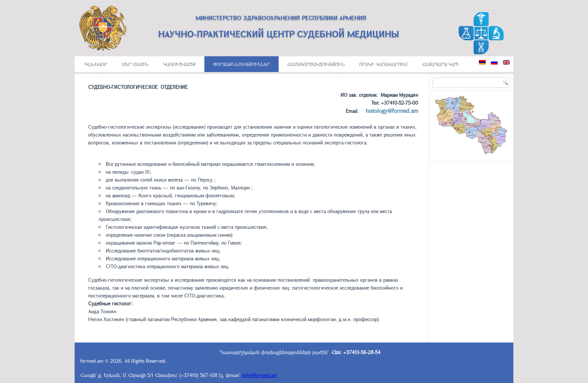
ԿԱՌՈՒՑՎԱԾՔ (179, 64)
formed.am (92, 361)
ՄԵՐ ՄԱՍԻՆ (135, 64)
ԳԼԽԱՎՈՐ (96, 64)
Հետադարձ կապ (440, 64)
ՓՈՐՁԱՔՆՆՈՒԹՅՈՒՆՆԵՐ (241, 64)
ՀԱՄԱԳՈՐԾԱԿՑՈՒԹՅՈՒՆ (316, 64)
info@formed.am (259, 375)
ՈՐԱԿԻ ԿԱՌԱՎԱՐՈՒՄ (383, 64)
